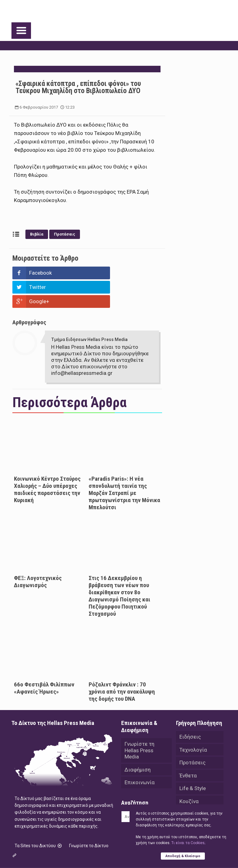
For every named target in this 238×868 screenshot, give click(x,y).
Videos (188, 799)
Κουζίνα (189, 773)
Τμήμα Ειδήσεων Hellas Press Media (89, 311)
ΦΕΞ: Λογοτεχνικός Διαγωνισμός (38, 553)
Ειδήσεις (190, 708)
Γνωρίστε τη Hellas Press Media (139, 722)
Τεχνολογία (193, 721)
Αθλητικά (191, 786)
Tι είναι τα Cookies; (188, 843)
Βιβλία (37, 234)
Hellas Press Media (91, 852)
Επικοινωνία (140, 754)
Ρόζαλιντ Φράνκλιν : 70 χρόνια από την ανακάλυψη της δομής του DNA (122, 663)
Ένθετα (188, 747)
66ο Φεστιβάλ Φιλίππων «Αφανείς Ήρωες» (44, 659)
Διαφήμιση (138, 741)
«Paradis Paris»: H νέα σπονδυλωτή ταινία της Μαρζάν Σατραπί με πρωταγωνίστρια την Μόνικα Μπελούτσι (124, 464)
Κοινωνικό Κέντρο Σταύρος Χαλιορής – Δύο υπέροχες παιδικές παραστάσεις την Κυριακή (47, 461)
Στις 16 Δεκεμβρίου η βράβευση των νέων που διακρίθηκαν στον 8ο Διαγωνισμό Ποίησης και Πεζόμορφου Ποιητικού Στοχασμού (119, 567)
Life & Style (193, 760)
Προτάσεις (65, 234)
